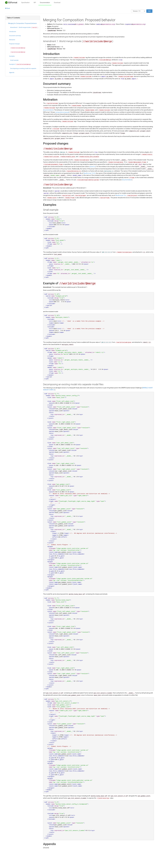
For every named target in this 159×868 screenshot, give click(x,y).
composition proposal (62, 112)
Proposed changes (15, 44)
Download (57, 3)
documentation (48, 110)
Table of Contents (13, 18)
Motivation (12, 40)
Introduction (13, 32)
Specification (25, 3)
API (35, 3)
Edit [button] (149, 11)
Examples (12, 56)
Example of (20, 64)
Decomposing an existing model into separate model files (24, 68)
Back (8, 8)
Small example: (15, 60)
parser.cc (93, 167)
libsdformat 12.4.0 (89, 173)
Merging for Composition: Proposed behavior (23, 23)
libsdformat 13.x (121, 195)
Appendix (12, 73)
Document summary (15, 36)
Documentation (45, 3)
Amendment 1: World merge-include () (24, 28)
